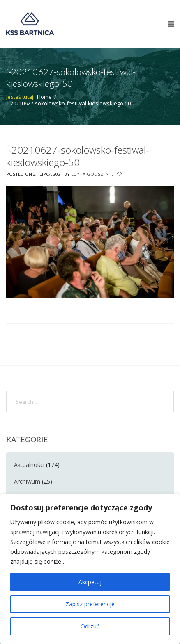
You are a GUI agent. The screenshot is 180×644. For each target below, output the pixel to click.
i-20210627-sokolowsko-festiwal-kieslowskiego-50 (78, 156)
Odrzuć (90, 626)
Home (44, 97)
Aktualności (29, 465)
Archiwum (27, 481)
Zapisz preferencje (90, 604)
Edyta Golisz (87, 174)
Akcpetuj (90, 582)
